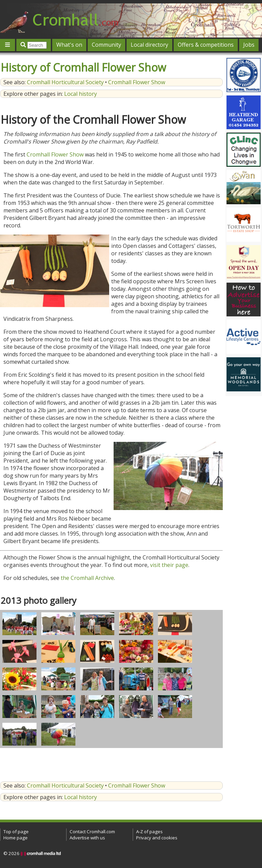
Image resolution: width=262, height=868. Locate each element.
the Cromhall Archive (87, 578)
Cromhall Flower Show (137, 82)
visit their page (169, 565)
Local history (81, 94)
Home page (16, 838)
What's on (69, 45)
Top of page (16, 832)
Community (106, 45)
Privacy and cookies (157, 838)
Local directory (149, 45)
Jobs (249, 45)
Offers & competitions (206, 45)
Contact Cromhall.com (92, 832)
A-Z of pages (149, 832)
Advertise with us (87, 838)
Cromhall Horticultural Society (65, 82)
